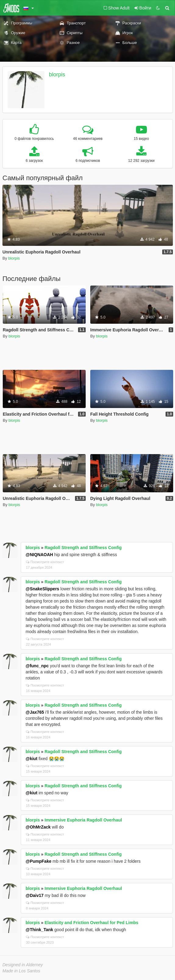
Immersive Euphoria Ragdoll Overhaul (83, 820)
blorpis (57, 75)
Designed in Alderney (23, 965)
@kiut (32, 759)
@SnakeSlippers (42, 589)
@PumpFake (38, 861)
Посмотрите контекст (45, 562)
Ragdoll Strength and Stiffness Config (83, 548)
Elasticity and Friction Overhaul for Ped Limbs (91, 923)
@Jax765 (35, 712)
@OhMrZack (38, 827)
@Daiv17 (35, 895)
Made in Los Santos (21, 971)
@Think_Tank (39, 930)
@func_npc (37, 666)
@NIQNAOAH (39, 555)
